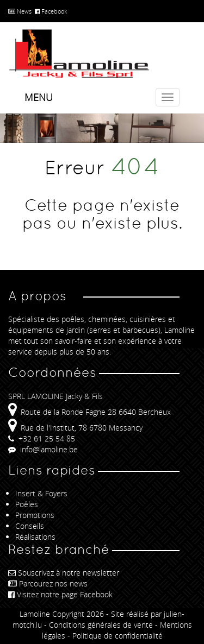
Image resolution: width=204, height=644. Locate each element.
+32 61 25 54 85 (42, 438)
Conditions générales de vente (101, 625)
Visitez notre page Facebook (60, 594)
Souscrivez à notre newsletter (64, 573)
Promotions (35, 515)
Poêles (27, 504)
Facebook (51, 11)
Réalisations (35, 537)
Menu (39, 97)
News (20, 11)
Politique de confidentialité (118, 636)
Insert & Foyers (41, 493)
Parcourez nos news (48, 583)
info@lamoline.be (43, 449)
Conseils (30, 526)
